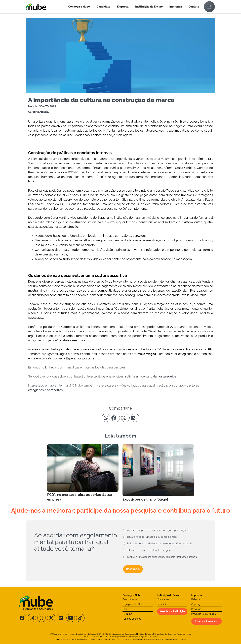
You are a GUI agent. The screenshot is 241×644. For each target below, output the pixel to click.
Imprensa (176, 7)
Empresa (123, 7)
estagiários (36, 390)
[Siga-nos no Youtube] (71, 618)
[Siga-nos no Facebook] (22, 618)
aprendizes (55, 390)
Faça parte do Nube (133, 604)
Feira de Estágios (132, 619)
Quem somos (130, 599)
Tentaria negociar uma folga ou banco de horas (152, 537)
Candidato (103, 7)
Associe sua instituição (172, 611)
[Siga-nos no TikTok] (80, 618)
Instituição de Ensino (149, 7)
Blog (125, 609)
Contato (194, 7)
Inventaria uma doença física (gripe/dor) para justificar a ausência (162, 557)
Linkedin (51, 367)
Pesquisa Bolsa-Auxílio (204, 614)
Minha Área (163, 599)
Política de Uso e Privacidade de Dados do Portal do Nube (164, 634)
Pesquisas (197, 609)
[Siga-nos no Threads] (42, 618)
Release (196, 599)
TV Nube (127, 614)
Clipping (196, 604)
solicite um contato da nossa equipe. (151, 376)
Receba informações (207, 621)
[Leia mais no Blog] (83, 473)
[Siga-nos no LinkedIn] (61, 618)
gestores (193, 385)
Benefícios (163, 604)
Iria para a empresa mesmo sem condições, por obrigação (158, 530)
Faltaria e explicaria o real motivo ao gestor (150, 550)
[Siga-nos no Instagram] (32, 618)
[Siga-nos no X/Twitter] (51, 618)
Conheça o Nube (79, 7)
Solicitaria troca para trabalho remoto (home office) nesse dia (159, 544)
